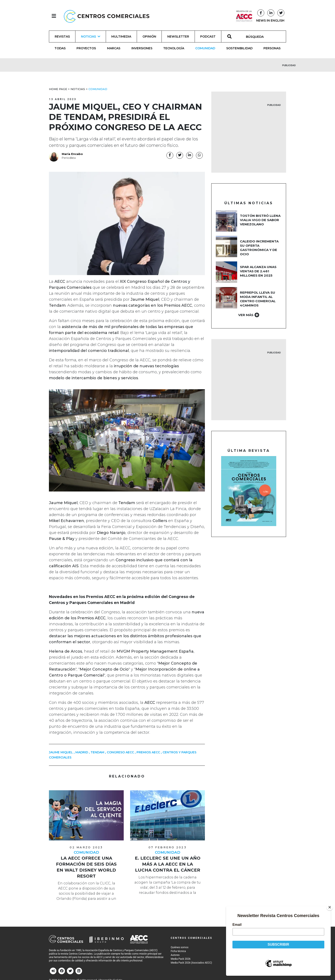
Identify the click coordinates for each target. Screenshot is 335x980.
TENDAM (97, 752)
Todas (60, 48)
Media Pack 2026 (181, 959)
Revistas (62, 36)
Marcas (114, 48)
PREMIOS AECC (148, 752)
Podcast (208, 36)
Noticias (78, 89)
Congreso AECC (120, 752)
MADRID (82, 752)
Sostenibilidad (239, 48)
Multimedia (121, 36)
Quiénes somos (180, 947)
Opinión (149, 36)
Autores (175, 955)
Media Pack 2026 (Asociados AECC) (191, 963)
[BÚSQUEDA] (257, 36)
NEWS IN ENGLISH (270, 20)
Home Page (58, 89)
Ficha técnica (178, 951)
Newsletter (178, 36)
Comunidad (205, 48)
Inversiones (142, 48)
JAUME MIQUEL (61, 752)
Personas (272, 48)
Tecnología (174, 48)
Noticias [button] (91, 36)
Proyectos (86, 48)
